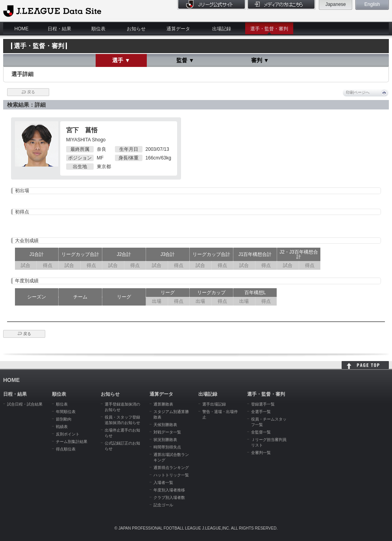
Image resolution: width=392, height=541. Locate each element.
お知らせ (136, 29)
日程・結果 (59, 29)
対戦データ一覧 (167, 432)
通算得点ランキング (171, 468)
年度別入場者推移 (169, 490)
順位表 (98, 29)
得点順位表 (66, 449)
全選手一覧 (261, 412)
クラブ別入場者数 (169, 497)
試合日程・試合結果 (25, 404)
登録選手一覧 (263, 404)
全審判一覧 (261, 453)
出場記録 (222, 29)
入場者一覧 (163, 483)
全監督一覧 (261, 432)
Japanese (336, 4)
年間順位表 (66, 412)
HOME (22, 29)
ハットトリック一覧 (171, 475)
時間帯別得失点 (167, 447)
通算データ (178, 29)
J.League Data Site (52, 11)
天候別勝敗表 (165, 425)
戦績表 (62, 427)
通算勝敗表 (163, 404)
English (372, 4)
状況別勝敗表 (165, 440)
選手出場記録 (214, 404)
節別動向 (64, 419)
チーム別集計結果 (72, 442)
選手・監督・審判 (269, 29)
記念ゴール (163, 505)
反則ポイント (68, 434)
